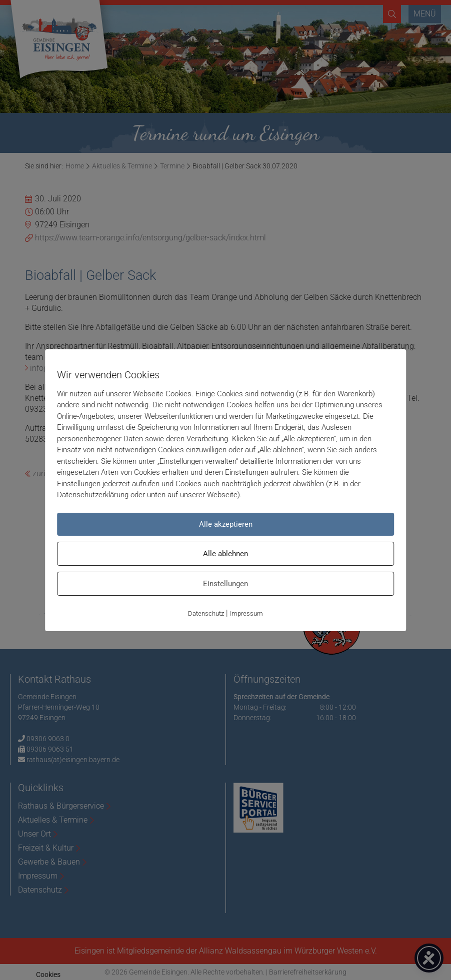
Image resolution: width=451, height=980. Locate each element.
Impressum (246, 613)
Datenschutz (206, 613)
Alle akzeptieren (226, 524)
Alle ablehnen (225, 554)
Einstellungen (225, 584)
